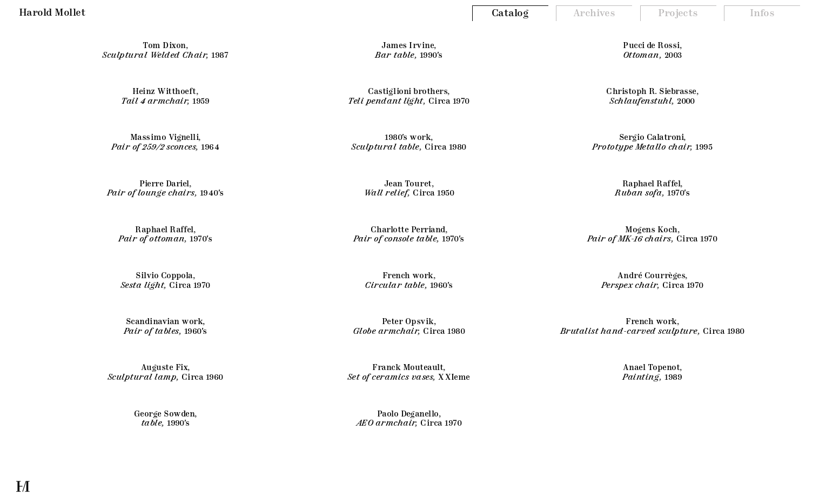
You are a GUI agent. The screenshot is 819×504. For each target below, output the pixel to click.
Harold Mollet (52, 13)
